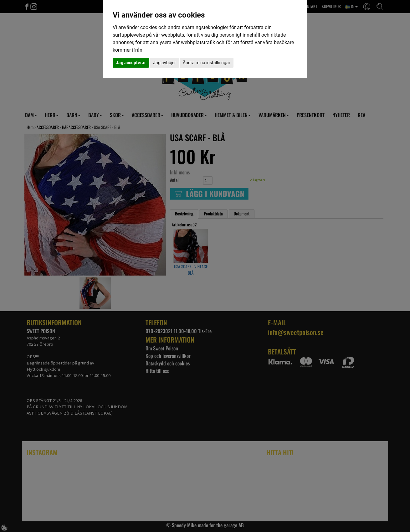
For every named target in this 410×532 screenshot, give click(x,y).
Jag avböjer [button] (164, 63)
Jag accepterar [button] (131, 63)
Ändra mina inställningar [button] (207, 63)
